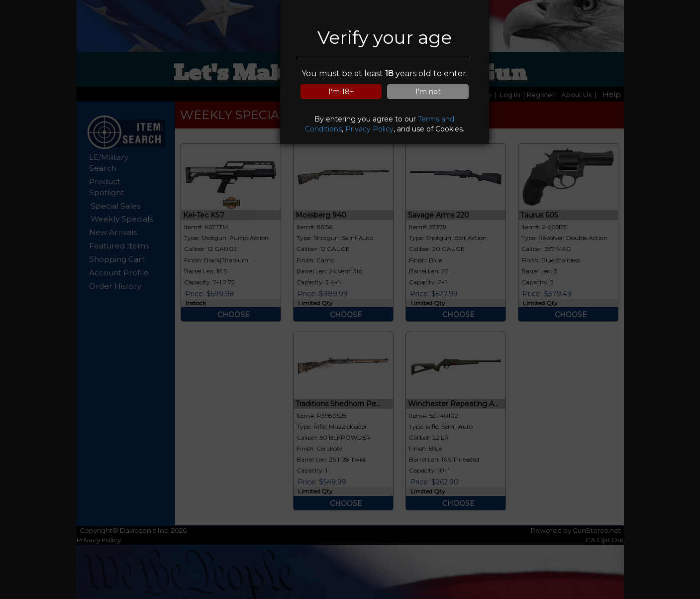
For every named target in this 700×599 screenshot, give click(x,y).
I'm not (428, 92)
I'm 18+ (341, 92)
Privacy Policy (369, 129)
